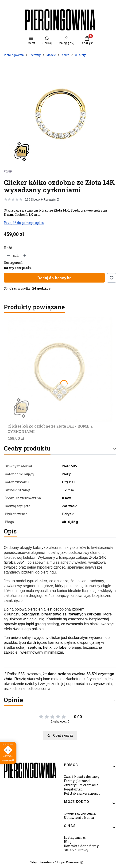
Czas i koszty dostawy (82, 777)
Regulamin (73, 789)
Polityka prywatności (82, 793)
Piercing (35, 55)
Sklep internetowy (55, 862)
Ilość (8, 248)
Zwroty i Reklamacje (81, 785)
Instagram (73, 837)
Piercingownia (14, 55)
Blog (68, 842)
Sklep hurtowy (76, 850)
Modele (51, 55)
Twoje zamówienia (80, 813)
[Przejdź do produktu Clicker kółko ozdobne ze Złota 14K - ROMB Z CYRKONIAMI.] (60, 369)
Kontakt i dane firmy (81, 846)
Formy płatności (77, 781)
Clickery (80, 55)
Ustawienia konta (79, 818)
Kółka (65, 55)
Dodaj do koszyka (54, 278)
